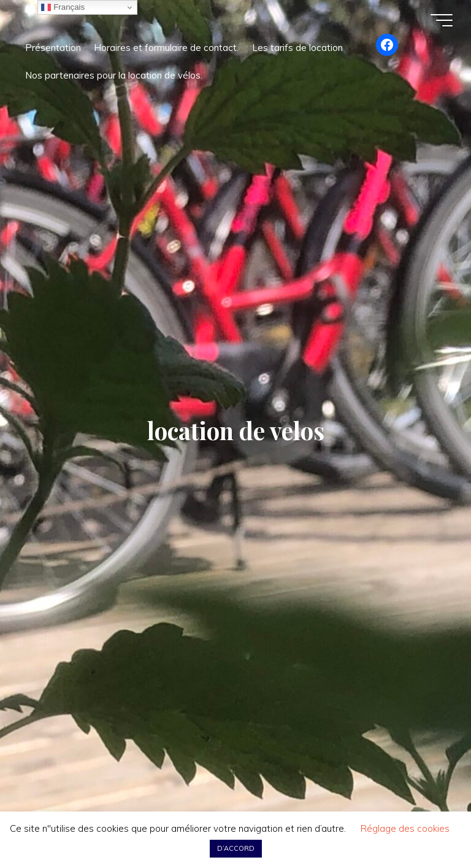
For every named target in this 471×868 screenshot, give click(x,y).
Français (63, 7)
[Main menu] (442, 20)
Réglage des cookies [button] (405, 828)
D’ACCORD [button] (236, 848)
